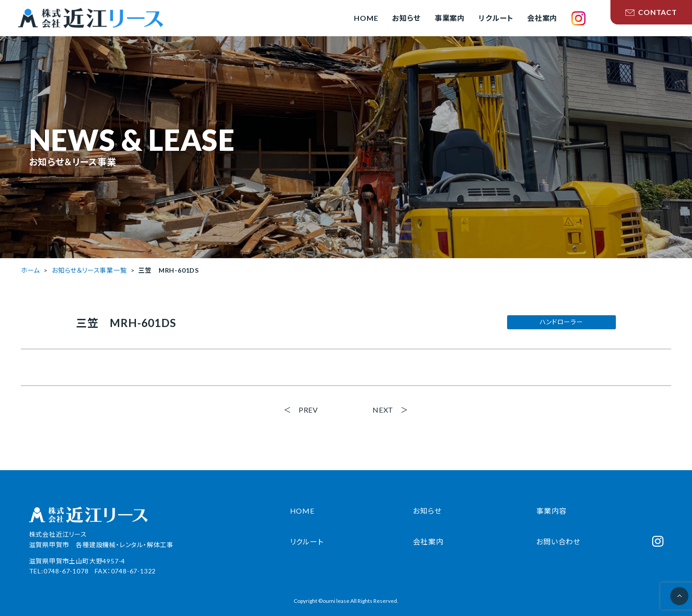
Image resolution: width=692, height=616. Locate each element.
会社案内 (428, 541)
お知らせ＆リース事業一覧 (89, 270)
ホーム (30, 270)
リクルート (307, 541)
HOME (302, 511)
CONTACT (651, 12)
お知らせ (427, 511)
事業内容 (551, 511)
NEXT (383, 410)
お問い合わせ (558, 541)
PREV (308, 410)
